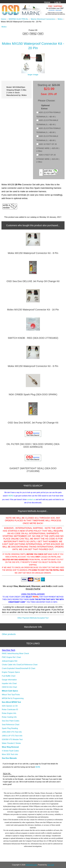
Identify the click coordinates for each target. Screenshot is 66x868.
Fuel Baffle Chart (9, 676)
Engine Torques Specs (11, 672)
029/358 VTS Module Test (12, 739)
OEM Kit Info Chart (9, 687)
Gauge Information (9, 680)
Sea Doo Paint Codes (11, 721)
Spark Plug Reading (10, 728)
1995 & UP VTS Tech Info (12, 736)
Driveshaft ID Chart (28, 668)
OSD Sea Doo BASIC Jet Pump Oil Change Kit (33, 423)
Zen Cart (51, 865)
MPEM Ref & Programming (13, 698)
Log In (58, 2)
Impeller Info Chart (9, 683)
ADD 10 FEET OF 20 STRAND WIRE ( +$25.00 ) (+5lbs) (48, 148)
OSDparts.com (31, 865)
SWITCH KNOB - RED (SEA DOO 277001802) (33, 338)
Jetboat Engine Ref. (10, 661)
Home (47, 2)
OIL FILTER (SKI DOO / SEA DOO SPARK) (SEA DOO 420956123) (33, 445)
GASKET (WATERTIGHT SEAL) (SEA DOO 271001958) (33, 470)
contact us (31, 499)
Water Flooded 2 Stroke (11, 743)
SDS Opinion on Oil (10, 706)
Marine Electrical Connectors (43, 19)
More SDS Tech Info (10, 754)
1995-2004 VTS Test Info (12, 732)
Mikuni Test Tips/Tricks (11, 695)
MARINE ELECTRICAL (18, 19)
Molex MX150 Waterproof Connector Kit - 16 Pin (33, 310)
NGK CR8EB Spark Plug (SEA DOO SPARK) (33, 394)
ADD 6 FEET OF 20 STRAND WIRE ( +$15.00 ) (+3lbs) (48, 158)
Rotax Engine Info (9, 713)
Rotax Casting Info (9, 717)
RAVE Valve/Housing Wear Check (16, 653)
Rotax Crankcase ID (10, 709)
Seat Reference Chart (11, 725)
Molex (60, 19)
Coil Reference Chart (29, 665)
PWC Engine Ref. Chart (11, 657)
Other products (9, 634)
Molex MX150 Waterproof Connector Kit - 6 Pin (33, 366)
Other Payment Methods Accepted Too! (33, 618)
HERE (11, 496)
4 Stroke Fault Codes (10, 751)
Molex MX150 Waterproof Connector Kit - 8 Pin (33, 253)
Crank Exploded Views (11, 668)
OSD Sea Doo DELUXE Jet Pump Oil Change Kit (33, 281)
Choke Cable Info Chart (11, 665)
